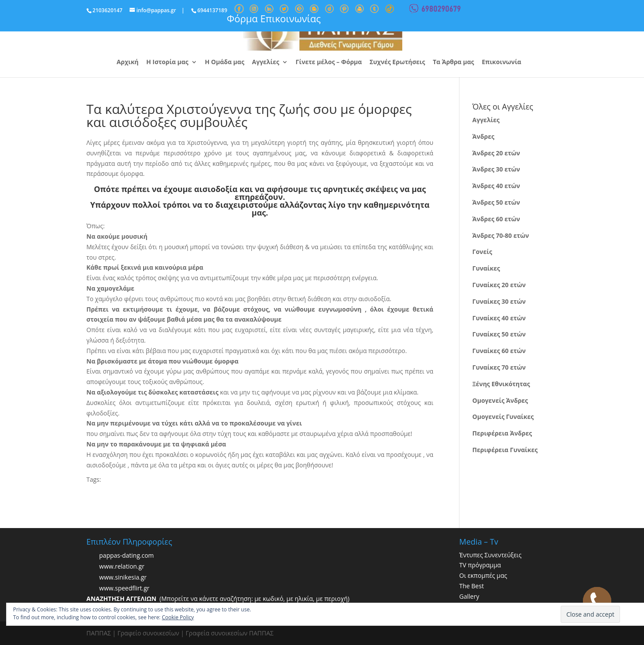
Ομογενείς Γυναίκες (503, 417)
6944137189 (212, 10)
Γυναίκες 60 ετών (499, 351)
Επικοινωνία (501, 62)
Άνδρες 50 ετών (496, 202)
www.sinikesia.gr (123, 577)
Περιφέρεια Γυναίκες (505, 450)
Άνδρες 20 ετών (496, 153)
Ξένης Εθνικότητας (501, 384)
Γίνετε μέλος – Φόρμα (329, 62)
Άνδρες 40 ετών (496, 186)
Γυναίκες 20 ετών (499, 285)
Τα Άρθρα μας (454, 62)
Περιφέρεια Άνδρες (502, 433)
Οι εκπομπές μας (483, 575)
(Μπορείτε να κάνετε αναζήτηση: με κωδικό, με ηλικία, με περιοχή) (218, 599)
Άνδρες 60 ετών (496, 219)
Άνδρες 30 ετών (496, 169)
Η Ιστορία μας (167, 62)
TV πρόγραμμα (480, 565)
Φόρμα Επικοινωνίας (274, 18)
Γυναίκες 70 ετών (499, 367)
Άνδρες (483, 136)
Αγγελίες (266, 62)
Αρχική (127, 62)
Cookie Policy (178, 617)
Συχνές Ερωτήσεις (397, 62)
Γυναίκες (486, 268)
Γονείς (482, 252)
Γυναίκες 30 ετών (499, 301)
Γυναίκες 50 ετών (499, 334)
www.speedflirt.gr (124, 588)
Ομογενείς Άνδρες (500, 400)
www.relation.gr (122, 566)
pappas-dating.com (126, 555)
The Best (472, 586)
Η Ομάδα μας (224, 62)
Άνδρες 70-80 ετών (501, 235)
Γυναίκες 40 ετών (499, 318)
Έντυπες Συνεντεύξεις (491, 555)
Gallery (469, 596)
